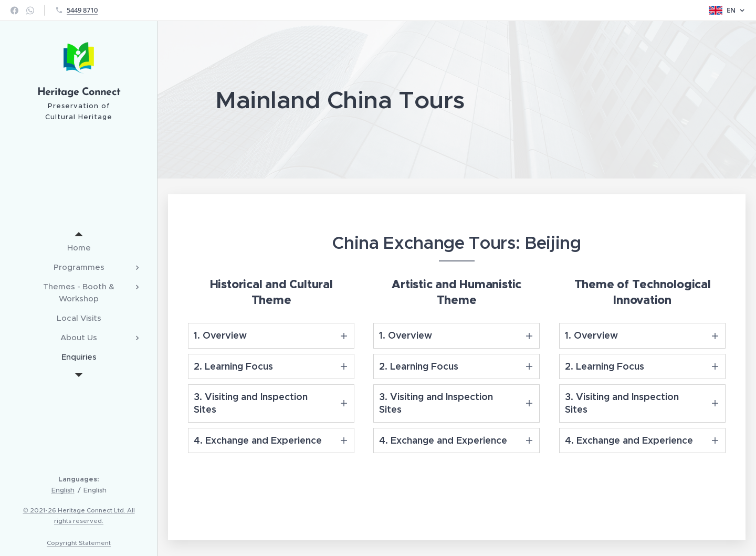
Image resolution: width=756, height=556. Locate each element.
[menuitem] (79, 248)
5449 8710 (82, 10)
